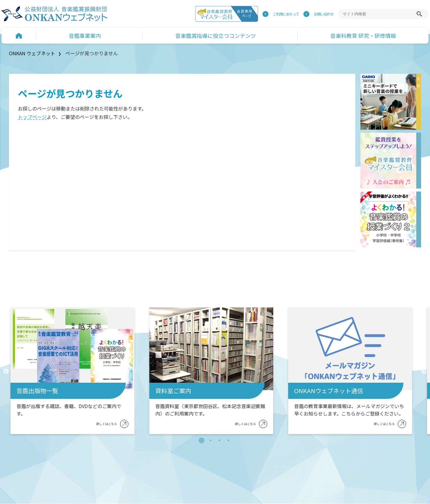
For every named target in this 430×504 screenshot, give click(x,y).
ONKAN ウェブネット (32, 53)
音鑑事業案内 (85, 36)
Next (424, 372)
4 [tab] (228, 440)
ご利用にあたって (286, 14)
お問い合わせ (324, 14)
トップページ (32, 117)
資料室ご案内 (173, 391)
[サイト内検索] (379, 14)
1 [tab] (202, 440)
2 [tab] (211, 440)
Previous (6, 372)
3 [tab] (219, 440)
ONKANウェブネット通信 (329, 391)
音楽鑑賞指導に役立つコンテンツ (216, 36)
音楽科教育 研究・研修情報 (363, 36)
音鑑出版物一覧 (37, 391)
